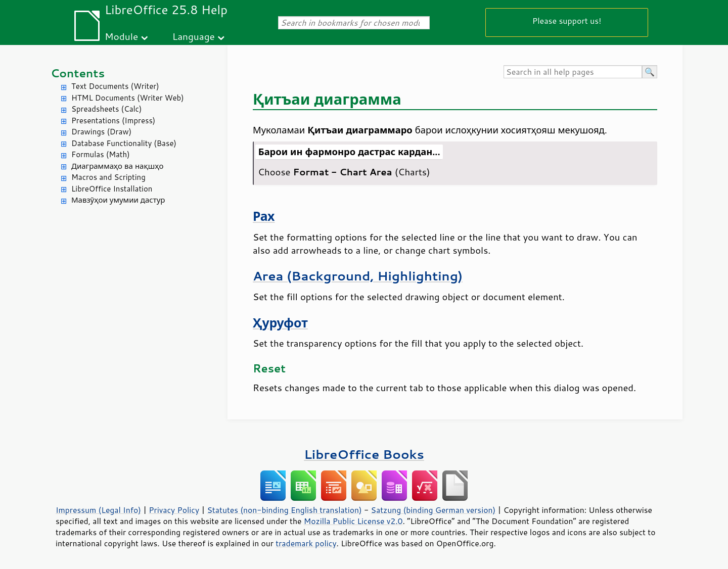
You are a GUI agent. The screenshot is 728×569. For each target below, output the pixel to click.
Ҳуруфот (280, 323)
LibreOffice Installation (112, 189)
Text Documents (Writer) (115, 86)
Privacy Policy (174, 510)
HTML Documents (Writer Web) (128, 98)
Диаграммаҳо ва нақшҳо (117, 166)
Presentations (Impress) (113, 121)
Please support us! (567, 20)
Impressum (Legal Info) (98, 510)
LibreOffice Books (364, 454)
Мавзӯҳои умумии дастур (118, 200)
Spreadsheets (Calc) (106, 109)
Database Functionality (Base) (124, 143)
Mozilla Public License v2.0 (353, 521)
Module (121, 36)
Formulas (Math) (101, 154)
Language (194, 36)
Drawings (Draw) (101, 132)
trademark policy (306, 543)
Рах (264, 216)
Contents (78, 73)
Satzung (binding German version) (434, 510)
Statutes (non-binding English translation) (284, 510)
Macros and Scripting (108, 177)
